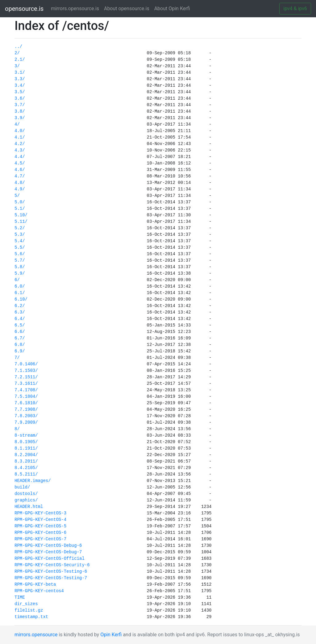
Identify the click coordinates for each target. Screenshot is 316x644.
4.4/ (20, 157)
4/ (17, 124)
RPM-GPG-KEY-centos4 (39, 591)
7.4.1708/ (26, 390)
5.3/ (20, 235)
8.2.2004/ (26, 455)
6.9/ (20, 351)
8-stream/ (26, 435)
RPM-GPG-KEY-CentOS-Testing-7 (51, 578)
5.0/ (20, 202)
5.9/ (20, 273)
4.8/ (20, 183)
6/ (17, 280)
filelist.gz (29, 610)
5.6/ (20, 254)
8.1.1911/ (26, 448)
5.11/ (21, 222)
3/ (17, 66)
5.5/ (20, 247)
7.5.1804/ (26, 397)
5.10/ (21, 215)
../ (18, 47)
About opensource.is (127, 8)
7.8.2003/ (26, 416)
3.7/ (20, 105)
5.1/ (20, 209)
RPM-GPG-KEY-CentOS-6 (40, 533)
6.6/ (20, 332)
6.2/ (20, 306)
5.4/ (20, 241)
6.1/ (20, 293)
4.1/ (20, 137)
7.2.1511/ (26, 377)
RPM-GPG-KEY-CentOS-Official (50, 559)
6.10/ (21, 299)
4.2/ (20, 144)
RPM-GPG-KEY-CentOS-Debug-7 (48, 552)
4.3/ (20, 150)
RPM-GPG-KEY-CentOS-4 (40, 520)
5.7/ (20, 260)
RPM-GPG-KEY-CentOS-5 (40, 526)
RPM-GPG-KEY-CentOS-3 (40, 513)
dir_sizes (26, 604)
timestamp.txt (31, 617)
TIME (20, 597)
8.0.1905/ (26, 442)
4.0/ (20, 131)
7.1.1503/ (26, 371)
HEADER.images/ (33, 481)
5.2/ (20, 228)
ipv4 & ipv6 (295, 8)
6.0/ (20, 286)
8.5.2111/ (26, 474)
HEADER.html (29, 507)
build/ (22, 487)
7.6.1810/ (26, 403)
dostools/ (26, 494)
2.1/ (20, 60)
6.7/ (20, 338)
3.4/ (20, 85)
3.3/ (20, 79)
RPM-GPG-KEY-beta (35, 584)
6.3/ (20, 312)
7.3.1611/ (26, 384)
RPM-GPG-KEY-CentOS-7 (40, 539)
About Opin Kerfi (172, 8)
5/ (17, 196)
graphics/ (26, 500)
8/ (17, 429)
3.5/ (20, 92)
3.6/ (20, 98)
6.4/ (20, 319)
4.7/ (20, 176)
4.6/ (20, 170)
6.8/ (20, 345)
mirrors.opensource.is (76, 8)
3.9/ (20, 118)
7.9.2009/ (26, 422)
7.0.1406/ (26, 364)
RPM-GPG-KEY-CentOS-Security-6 (52, 565)
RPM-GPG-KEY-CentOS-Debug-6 (48, 546)
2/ (17, 53)
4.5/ (20, 163)
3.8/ (20, 111)
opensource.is (24, 9)
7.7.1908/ (26, 409)
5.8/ (20, 267)
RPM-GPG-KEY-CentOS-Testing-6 (51, 571)
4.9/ (20, 189)
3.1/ (20, 73)
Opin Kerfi (111, 635)
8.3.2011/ (26, 461)
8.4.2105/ (26, 468)
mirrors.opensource (36, 635)
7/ (17, 358)
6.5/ (20, 325)
